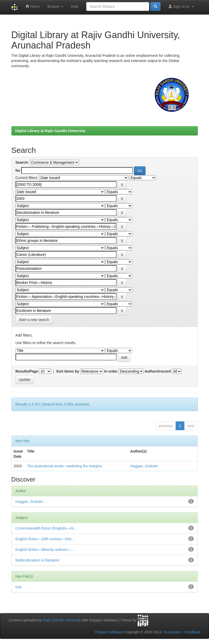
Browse (55, 6)
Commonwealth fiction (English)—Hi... (46, 528)
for (18, 170)
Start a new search (34, 320)
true (19, 587)
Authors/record (158, 371)
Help (75, 6)
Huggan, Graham (144, 466)
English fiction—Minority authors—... (45, 550)
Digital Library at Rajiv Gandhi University (51, 131)
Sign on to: (181, 6)
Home (33, 6)
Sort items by (68, 371)
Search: (22, 162)
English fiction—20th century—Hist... (45, 539)
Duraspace (172, 632)
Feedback (192, 632)
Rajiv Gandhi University (62, 620)
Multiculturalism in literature (38, 560)
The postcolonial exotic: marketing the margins (64, 466)
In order (111, 371)
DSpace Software (109, 632)
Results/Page (27, 371)
